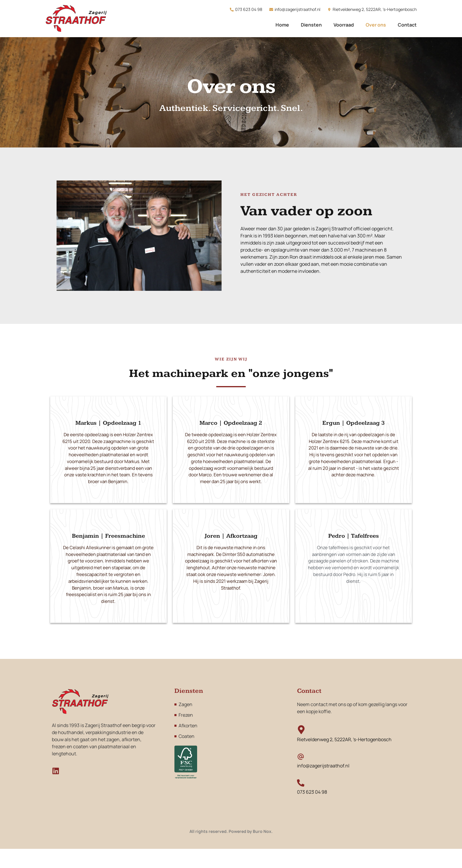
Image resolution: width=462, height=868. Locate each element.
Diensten (311, 25)
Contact (407, 25)
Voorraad (344, 25)
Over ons (376, 25)
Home (282, 25)
